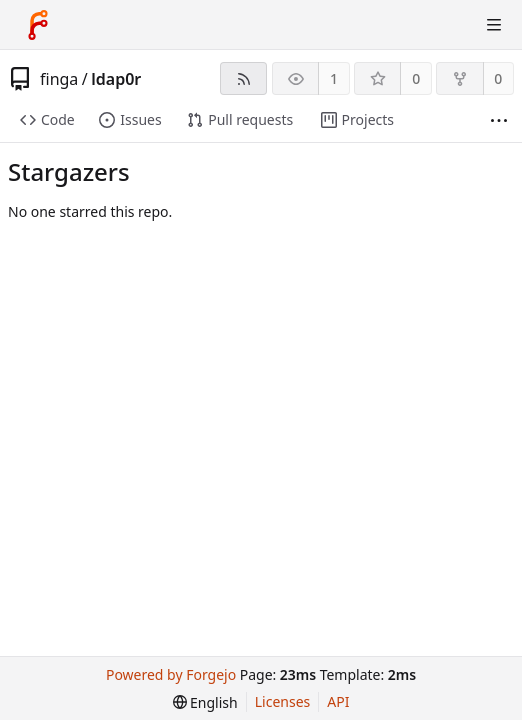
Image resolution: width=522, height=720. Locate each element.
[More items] (499, 120)
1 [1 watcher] (334, 78)
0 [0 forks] (498, 78)
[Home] (38, 25)
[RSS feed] (243, 78)
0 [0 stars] (416, 78)
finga (59, 79)
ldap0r (116, 79)
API (338, 701)
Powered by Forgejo (171, 674)
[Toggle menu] (494, 25)
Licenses (283, 701)
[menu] (205, 702)
